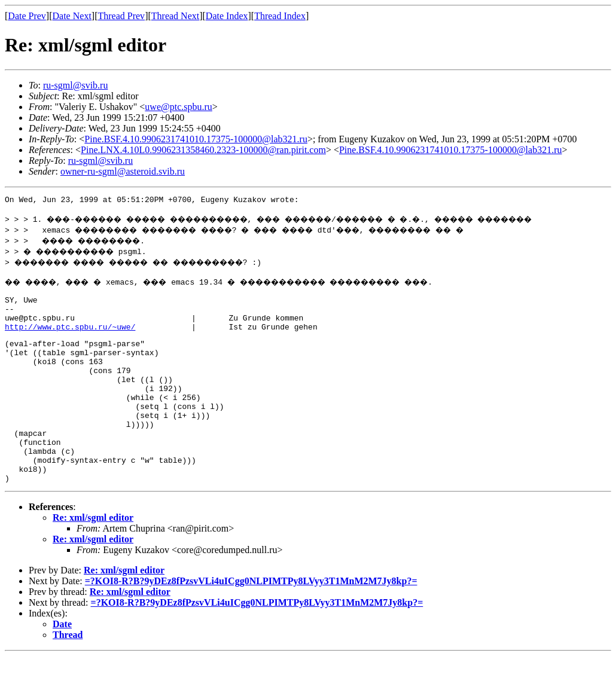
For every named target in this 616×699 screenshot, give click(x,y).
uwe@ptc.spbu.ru (179, 107)
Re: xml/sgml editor (93, 561)
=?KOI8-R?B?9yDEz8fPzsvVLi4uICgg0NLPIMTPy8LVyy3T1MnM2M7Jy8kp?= (251, 624)
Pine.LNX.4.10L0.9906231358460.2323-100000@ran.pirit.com (203, 150)
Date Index (227, 16)
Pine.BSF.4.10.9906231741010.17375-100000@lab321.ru (196, 139)
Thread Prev (121, 16)
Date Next (72, 16)
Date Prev (27, 16)
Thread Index (280, 16)
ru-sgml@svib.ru (76, 85)
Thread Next (175, 16)
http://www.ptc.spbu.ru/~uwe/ (70, 341)
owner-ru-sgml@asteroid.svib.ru (123, 171)
